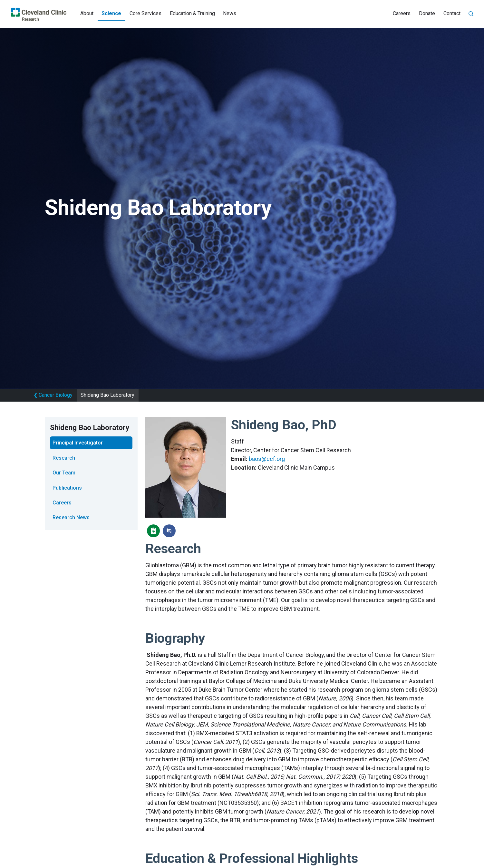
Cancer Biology (53, 395)
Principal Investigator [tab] (78, 443)
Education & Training (192, 13)
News (230, 13)
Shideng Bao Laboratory (107, 395)
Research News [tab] (71, 517)
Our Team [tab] (64, 473)
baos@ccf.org (267, 459)
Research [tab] (64, 458)
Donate (427, 13)
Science (111, 13)
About (87, 13)
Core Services (145, 13)
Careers (402, 13)
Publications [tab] (67, 488)
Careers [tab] (62, 503)
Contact (452, 13)
